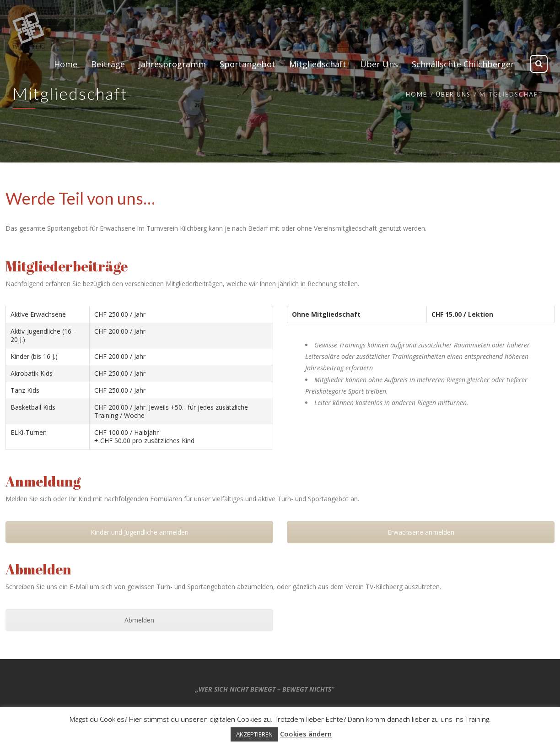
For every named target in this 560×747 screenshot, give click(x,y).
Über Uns (453, 94)
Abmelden (139, 620)
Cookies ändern (306, 734)
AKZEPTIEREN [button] (254, 734)
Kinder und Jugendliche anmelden (140, 532)
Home (417, 94)
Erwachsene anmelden (421, 532)
